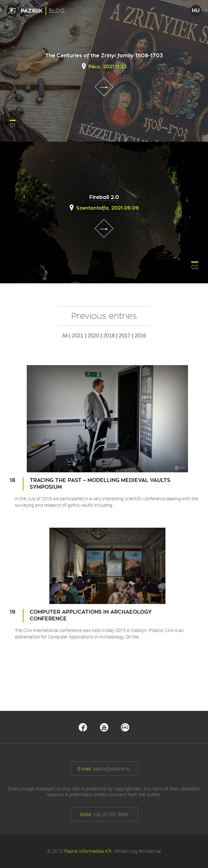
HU (196, 10)
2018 (109, 336)
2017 (125, 336)
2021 (78, 336)
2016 (140, 336)
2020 (93, 336)
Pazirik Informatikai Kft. (89, 851)
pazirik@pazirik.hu (112, 769)
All (65, 336)
